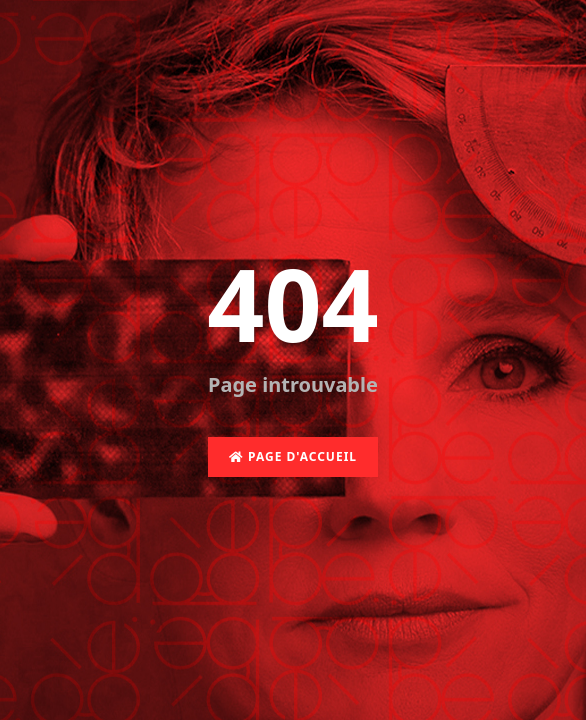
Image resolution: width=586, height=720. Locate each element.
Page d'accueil (293, 456)
